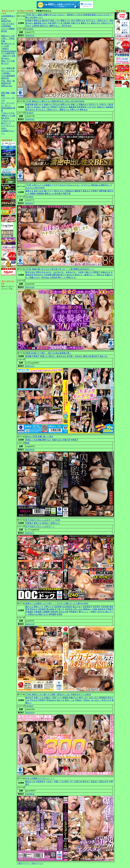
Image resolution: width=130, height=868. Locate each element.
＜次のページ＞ (37, 863)
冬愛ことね (39, 698)
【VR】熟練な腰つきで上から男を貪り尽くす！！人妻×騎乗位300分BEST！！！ (60, 269)
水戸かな (101, 612)
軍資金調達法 (7, 108)
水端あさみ (105, 272)
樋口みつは (30, 782)
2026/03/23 (30, 35)
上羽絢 (94, 609)
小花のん (103, 105)
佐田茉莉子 (88, 607)
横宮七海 (87, 356)
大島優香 (38, 612)
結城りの (48, 105)
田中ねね (45, 277)
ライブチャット (8, 126)
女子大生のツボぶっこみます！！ (40, 526)
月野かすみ (81, 21)
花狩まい (52, 356)
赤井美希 (105, 607)
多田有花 (102, 609)
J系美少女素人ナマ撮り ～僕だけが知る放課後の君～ (48, 353)
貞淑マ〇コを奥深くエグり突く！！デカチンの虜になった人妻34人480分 (57, 603)
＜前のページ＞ (23, 863)
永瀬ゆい (48, 698)
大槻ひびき (75, 23)
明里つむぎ (43, 614)
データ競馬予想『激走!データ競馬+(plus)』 (8, 56)
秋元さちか (59, 191)
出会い (4, 128)
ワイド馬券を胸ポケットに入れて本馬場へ (8, 71)
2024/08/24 (30, 794)
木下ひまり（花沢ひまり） (98, 21)
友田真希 (58, 607)
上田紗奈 (36, 26)
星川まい (86, 782)
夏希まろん (86, 23)
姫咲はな (101, 107)
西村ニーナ (39, 607)
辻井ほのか (63, 107)
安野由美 (54, 612)
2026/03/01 (30, 119)
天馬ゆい (79, 700)
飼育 (27, 443)
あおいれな (94, 698)
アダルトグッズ (8, 121)
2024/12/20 (30, 624)
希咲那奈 (103, 698)
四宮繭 (28, 356)
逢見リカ (38, 523)
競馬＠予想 (6, 21)
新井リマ (56, 23)
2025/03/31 (30, 533)
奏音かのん (96, 23)
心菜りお (29, 107)
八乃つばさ (92, 107)
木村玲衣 (69, 609)
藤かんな (29, 607)
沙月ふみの (78, 609)
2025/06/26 (30, 450)
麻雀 (3, 95)
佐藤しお (74, 105)
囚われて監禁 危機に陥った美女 (39, 437)
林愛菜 (65, 698)
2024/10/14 (30, 713)
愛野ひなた (47, 440)
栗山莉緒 (50, 609)
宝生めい (95, 782)
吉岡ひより (55, 523)
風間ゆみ (87, 609)
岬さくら (62, 277)
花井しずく (69, 782)
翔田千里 (67, 193)
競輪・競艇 (10, 93)
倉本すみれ (61, 356)
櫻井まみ (38, 21)
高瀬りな (44, 356)
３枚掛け (5, 49)
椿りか (63, 275)
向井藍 (59, 614)
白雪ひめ (78, 782)
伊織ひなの (73, 698)
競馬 (3, 93)
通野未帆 (103, 191)
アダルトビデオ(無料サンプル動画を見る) (8, 116)
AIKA (73, 21)
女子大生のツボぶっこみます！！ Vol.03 (43, 520)
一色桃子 (93, 612)
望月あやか (30, 110)
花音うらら (57, 698)
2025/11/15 (30, 366)
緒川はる (71, 275)
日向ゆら (79, 356)
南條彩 (33, 193)
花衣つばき (39, 191)
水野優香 (52, 614)
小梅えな (88, 272)
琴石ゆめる (51, 700)
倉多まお (46, 107)
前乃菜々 (71, 356)
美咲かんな (71, 277)
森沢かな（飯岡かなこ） (51, 26)
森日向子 (46, 21)
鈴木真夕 (58, 193)
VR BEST (29, 29)
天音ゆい (87, 700)
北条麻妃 (29, 612)
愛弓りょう (84, 612)
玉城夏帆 (46, 612)
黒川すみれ (67, 26)
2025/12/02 (30, 287)
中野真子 (29, 21)
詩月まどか (94, 105)
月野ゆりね (33, 614)
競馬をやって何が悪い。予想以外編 (8, 38)
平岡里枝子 (73, 612)
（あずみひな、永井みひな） (65, 272)
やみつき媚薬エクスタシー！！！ (40, 778)
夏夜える (29, 191)
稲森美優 (29, 105)
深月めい (38, 107)
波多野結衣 (82, 107)
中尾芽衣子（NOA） (45, 782)
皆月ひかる (106, 700)
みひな (49, 272)
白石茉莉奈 (67, 607)
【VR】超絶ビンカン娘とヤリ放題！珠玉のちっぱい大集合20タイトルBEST (58, 694)
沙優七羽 (66, 440)
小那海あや (69, 191)
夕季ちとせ (74, 110)
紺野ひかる (65, 105)
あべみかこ (96, 700)
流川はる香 (63, 612)
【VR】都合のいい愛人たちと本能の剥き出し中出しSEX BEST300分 (55, 101)
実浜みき (34, 609)
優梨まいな (64, 110)
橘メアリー (49, 191)
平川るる (34, 700)
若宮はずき (104, 782)
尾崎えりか (65, 21)
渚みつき (103, 356)
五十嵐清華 (65, 23)
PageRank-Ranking (9, 51)
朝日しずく (84, 698)
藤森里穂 (38, 23)
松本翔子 (97, 607)
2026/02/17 (30, 203)
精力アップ (6, 123)
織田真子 (78, 191)
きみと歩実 (47, 23)
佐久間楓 (38, 440)
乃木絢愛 (48, 275)
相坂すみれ (57, 440)
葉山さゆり (77, 607)
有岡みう (29, 440)
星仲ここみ (70, 700)
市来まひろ (106, 23)
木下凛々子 (59, 609)
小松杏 (110, 105)
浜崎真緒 (109, 107)
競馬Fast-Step (7, 86)
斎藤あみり (84, 105)
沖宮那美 (42, 609)
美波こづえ (55, 21)
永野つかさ (39, 105)
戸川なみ (56, 105)
